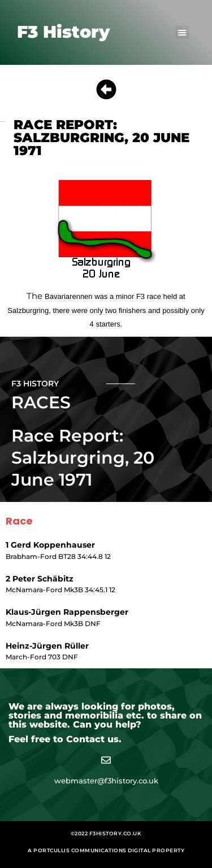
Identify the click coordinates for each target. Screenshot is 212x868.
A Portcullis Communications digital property (106, 850)
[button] (182, 32)
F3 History (63, 32)
